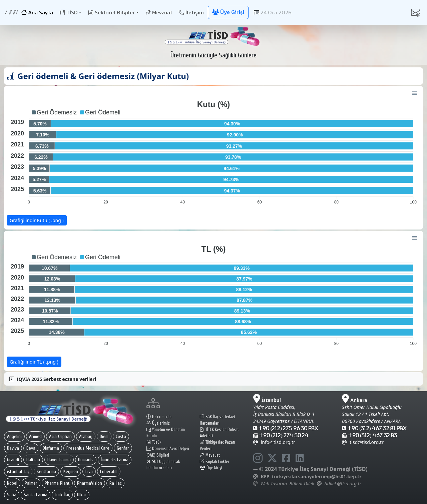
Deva (31, 448)
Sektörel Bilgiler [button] (111, 12)
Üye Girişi (211, 468)
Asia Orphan (60, 436)
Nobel (12, 483)
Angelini (14, 436)
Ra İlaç (115, 483)
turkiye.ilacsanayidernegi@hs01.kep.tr (317, 476)
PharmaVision (90, 483)
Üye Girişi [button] (228, 12)
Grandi (13, 460)
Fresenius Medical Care (88, 448)
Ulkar (82, 495)
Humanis (86, 460)
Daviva (13, 448)
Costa (121, 436)
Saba (12, 495)
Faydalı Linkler (215, 462)
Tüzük (154, 442)
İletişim (191, 12)
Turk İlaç (62, 495)
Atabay (86, 436)
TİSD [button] (69, 12)
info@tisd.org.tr (274, 442)
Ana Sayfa (37, 12)
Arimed (35, 436)
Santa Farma (36, 495)
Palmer (31, 483)
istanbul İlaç (18, 471)
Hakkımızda (159, 417)
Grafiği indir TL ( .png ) (34, 362)
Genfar (123, 448)
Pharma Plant (57, 483)
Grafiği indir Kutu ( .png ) (37, 220)
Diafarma (51, 448)
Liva (89, 471)
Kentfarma (46, 471)
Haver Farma (59, 460)
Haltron (33, 460)
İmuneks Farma (115, 460)
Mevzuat (159, 12)
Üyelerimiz (158, 423)
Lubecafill (109, 471)
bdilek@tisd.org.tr (343, 483)
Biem (104, 436)
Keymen (71, 471)
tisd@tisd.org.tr (363, 442)
